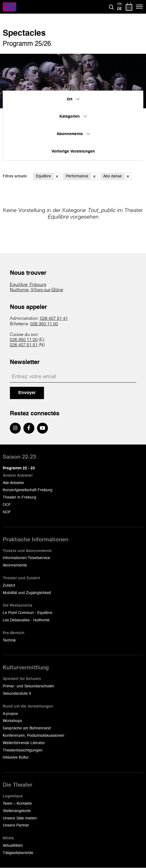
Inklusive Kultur (16, 757)
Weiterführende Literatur (24, 743)
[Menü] (140, 7)
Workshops (12, 721)
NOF (7, 512)
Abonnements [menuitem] (73, 134)
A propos (10, 714)
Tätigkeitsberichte (18, 853)
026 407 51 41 (54, 319)
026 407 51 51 (24, 345)
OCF (7, 505)
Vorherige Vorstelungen (73, 151)
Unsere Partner (16, 825)
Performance (82, 176)
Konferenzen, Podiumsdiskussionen (34, 736)
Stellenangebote (17, 811)
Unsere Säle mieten (20, 818)
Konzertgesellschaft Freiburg (28, 490)
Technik (9, 640)
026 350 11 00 (44, 324)
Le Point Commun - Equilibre (28, 613)
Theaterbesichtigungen (23, 750)
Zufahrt (9, 586)
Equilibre (48, 176)
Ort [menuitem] (73, 99)
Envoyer (27, 393)
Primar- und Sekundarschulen (28, 686)
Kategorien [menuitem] (73, 117)
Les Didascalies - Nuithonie (26, 620)
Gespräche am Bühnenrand (27, 728)
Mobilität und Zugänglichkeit (27, 593)
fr (120, 4)
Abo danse (117, 176)
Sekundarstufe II (17, 694)
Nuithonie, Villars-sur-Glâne (36, 290)
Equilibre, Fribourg (28, 285)
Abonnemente (15, 565)
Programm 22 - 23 (19, 468)
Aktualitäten (13, 846)
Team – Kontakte (17, 804)
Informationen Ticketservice (26, 558)
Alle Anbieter (13, 483)
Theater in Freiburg (19, 497)
